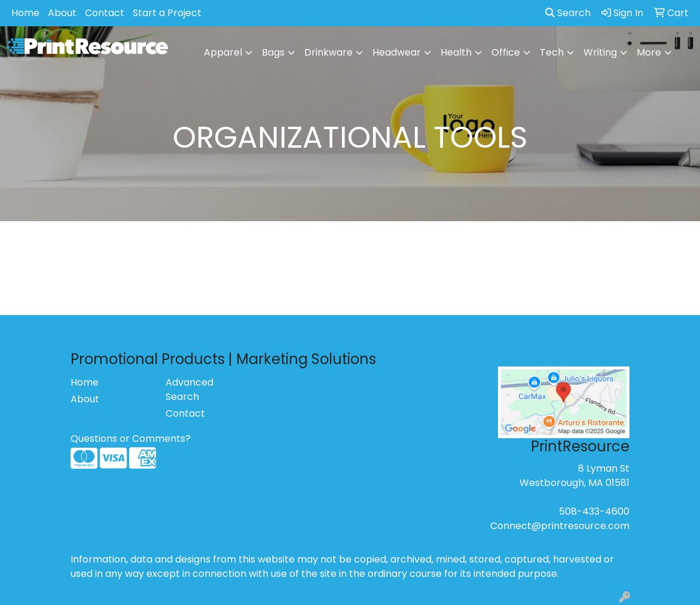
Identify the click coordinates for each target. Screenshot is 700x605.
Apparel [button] (223, 52)
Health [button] (456, 52)
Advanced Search (189, 389)
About (62, 13)
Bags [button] (273, 52)
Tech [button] (552, 52)
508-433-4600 (594, 511)
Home (25, 13)
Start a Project (167, 13)
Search (568, 13)
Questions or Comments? (131, 439)
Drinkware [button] (328, 52)
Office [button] (506, 52)
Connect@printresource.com (560, 526)
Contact (105, 13)
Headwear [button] (397, 52)
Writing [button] (600, 52)
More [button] (649, 52)
